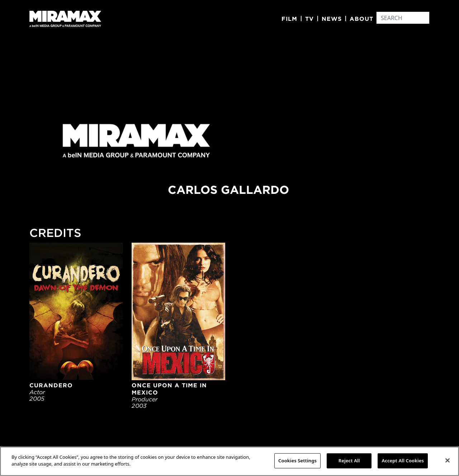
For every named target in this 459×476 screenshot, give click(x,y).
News (332, 19)
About (361, 19)
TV (309, 19)
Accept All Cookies (403, 461)
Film (289, 19)
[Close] (448, 460)
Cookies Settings (297, 461)
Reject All (349, 461)
